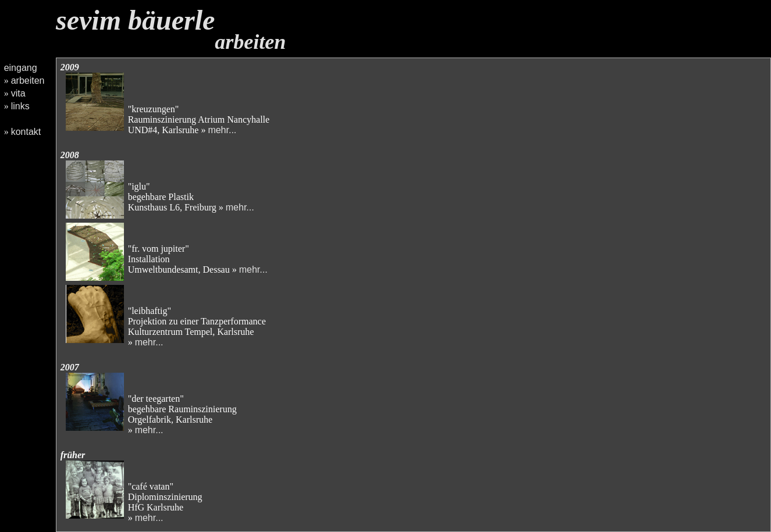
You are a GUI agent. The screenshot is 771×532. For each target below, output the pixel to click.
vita (18, 93)
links (20, 106)
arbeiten (28, 81)
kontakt (26, 132)
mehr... (222, 130)
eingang (21, 68)
